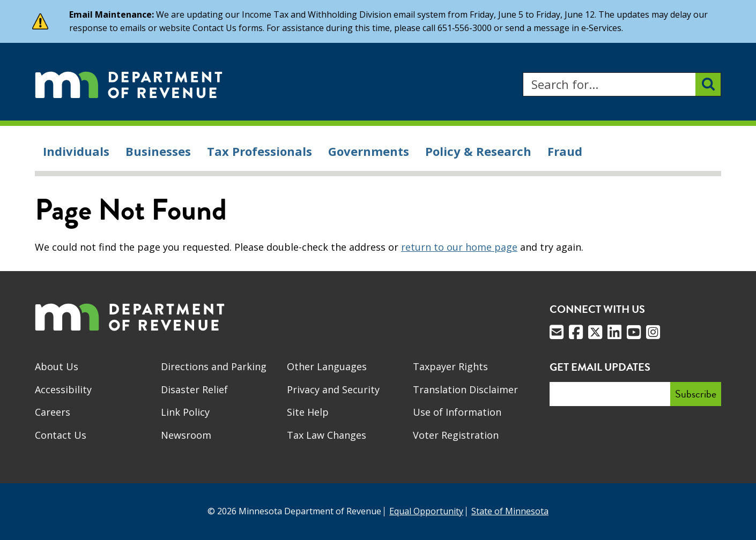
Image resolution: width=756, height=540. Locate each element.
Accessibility (63, 389)
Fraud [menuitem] (565, 151)
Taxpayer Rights (450, 366)
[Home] (129, 84)
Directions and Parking (214, 366)
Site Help (308, 412)
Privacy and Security (333, 389)
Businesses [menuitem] (158, 151)
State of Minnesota (510, 511)
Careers (53, 412)
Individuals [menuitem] (76, 151)
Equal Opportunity (426, 511)
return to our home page (459, 247)
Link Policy (185, 412)
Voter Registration (456, 435)
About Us (57, 366)
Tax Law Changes (327, 435)
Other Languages (327, 366)
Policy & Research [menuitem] (478, 151)
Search (522, 73)
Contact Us (61, 435)
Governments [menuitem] (369, 151)
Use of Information (457, 412)
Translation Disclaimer (465, 389)
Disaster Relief (194, 389)
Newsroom (186, 435)
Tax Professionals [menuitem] (260, 151)
